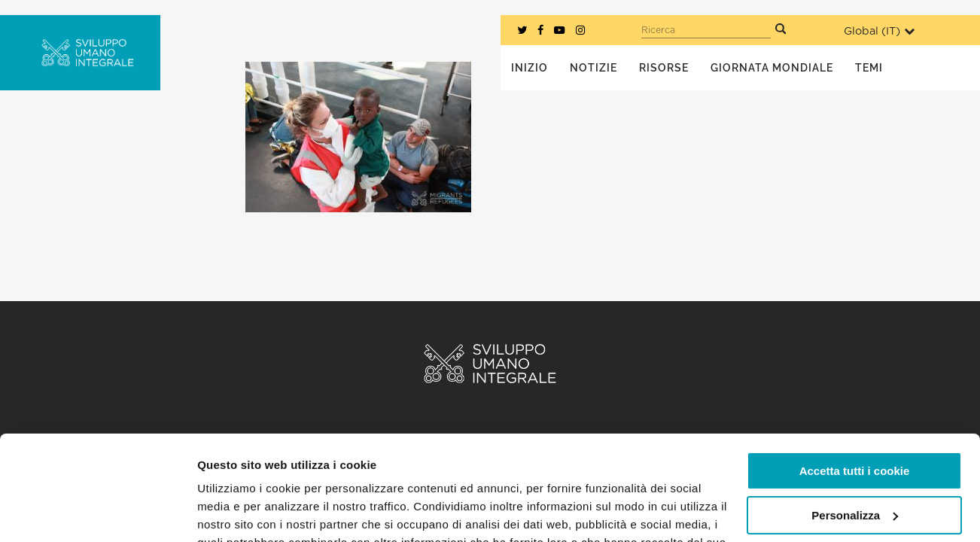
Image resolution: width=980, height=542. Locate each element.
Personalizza (855, 425)
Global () (879, 31)
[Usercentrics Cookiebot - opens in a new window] (97, 513)
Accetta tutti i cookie (855, 381)
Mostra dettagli (238, 512)
